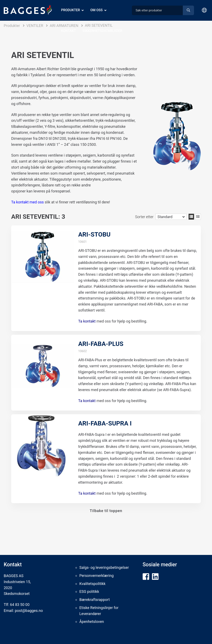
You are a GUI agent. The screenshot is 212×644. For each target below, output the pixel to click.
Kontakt (69, 31)
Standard (165, 217)
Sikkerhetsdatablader (102, 31)
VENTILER (35, 26)
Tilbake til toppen (106, 511)
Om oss (96, 10)
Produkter (70, 10)
